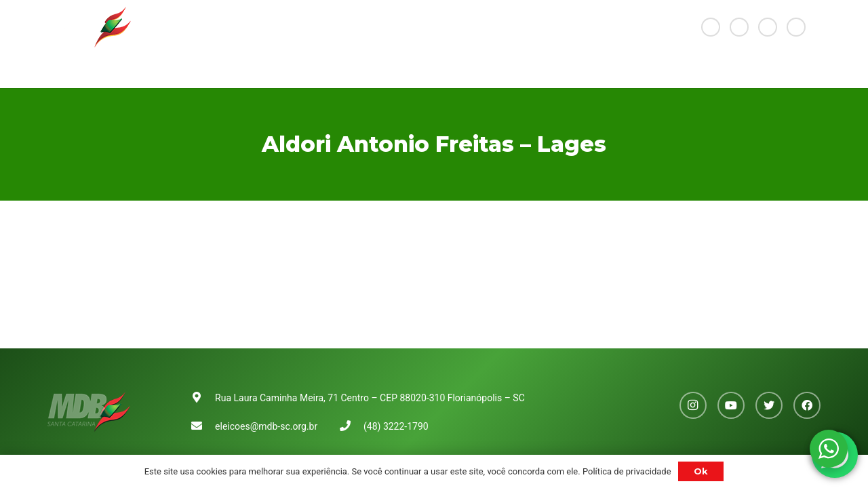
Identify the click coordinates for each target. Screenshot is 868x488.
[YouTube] (739, 27)
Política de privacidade (627, 471)
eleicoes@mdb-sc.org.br (266, 426)
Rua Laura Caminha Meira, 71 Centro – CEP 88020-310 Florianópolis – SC (370, 398)
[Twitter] (768, 27)
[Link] (89, 27)
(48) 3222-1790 (396, 426)
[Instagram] (711, 27)
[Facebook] (796, 27)
